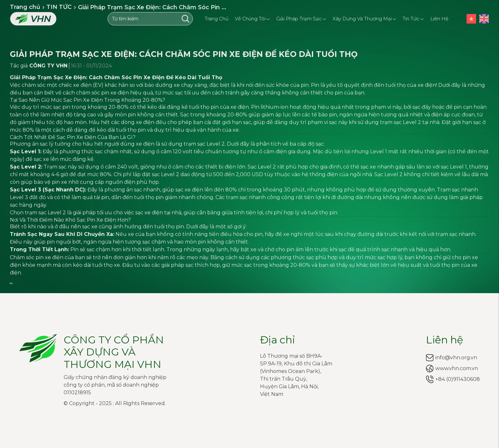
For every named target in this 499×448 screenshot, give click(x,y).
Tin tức (413, 18)
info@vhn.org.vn (456, 358)
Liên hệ (439, 19)
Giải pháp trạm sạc (301, 18)
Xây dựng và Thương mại (364, 18)
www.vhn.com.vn (457, 368)
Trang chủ (217, 19)
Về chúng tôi (252, 18)
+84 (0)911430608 (458, 379)
